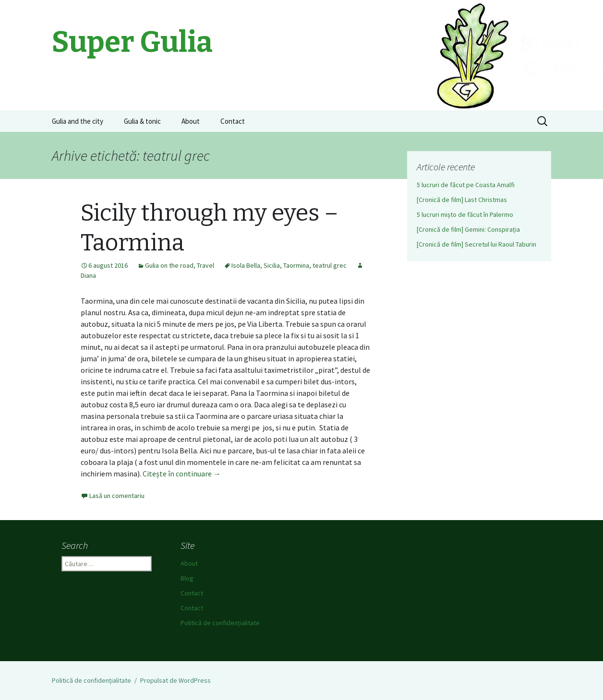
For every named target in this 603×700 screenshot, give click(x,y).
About (191, 121)
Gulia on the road (169, 265)
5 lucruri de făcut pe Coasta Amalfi (466, 185)
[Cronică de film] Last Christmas (462, 200)
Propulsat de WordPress (175, 680)
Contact (233, 121)
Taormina (296, 265)
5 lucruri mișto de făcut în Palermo (465, 214)
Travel (205, 265)
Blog (187, 578)
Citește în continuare (182, 474)
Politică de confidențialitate (220, 623)
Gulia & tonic (142, 121)
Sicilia (272, 265)
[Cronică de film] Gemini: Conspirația (468, 229)
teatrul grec (330, 265)
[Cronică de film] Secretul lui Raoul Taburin (476, 244)
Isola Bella (246, 265)
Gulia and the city (78, 121)
